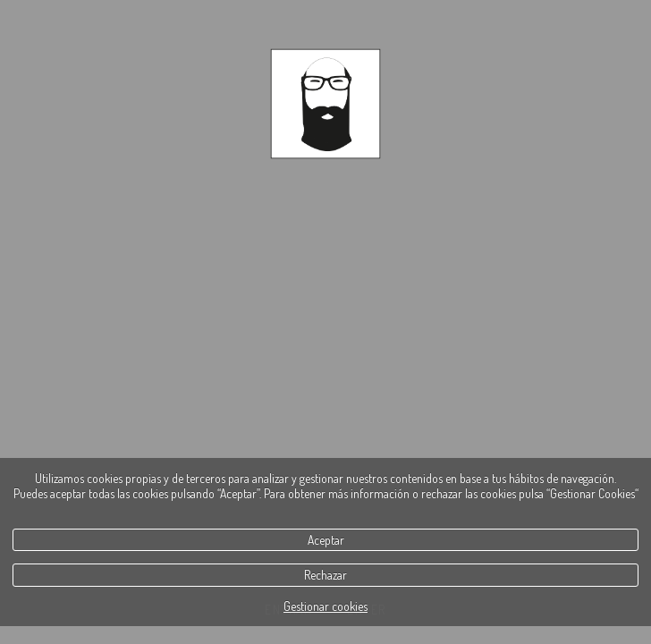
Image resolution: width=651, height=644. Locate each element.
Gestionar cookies (325, 606)
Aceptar (326, 540)
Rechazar (325, 575)
